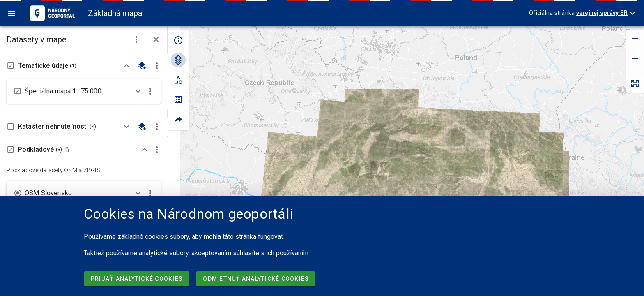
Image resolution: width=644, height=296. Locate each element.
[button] (136, 39)
